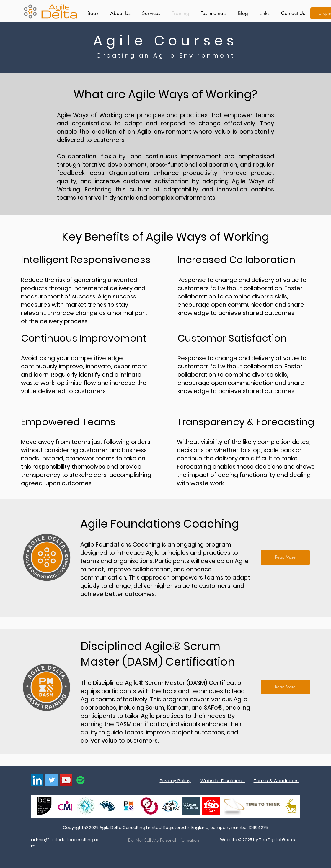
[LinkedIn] (37, 780)
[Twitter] (52, 780)
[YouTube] (66, 780)
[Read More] (285, 557)
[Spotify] (81, 780)
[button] (150, 13)
